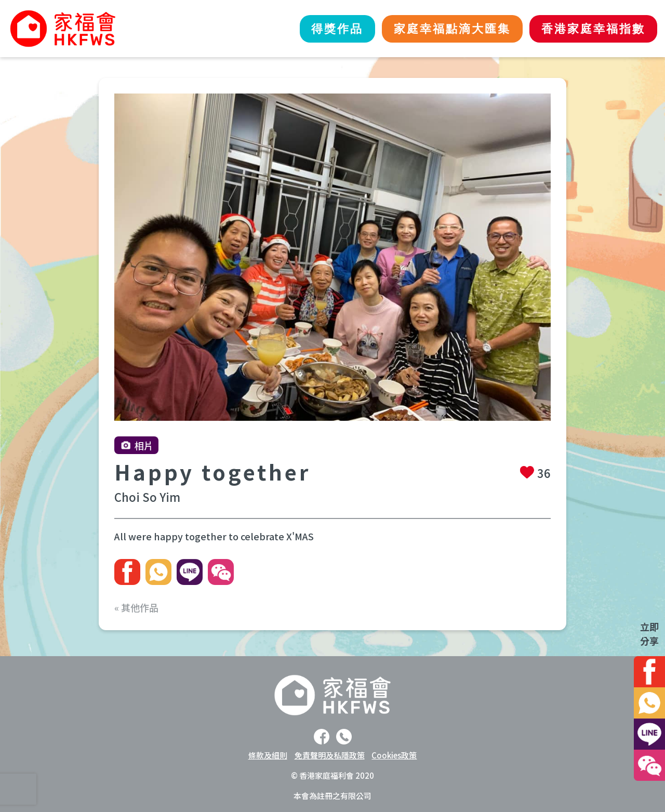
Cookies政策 (394, 755)
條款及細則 (268, 755)
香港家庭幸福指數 (590, 29)
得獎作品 (317, 29)
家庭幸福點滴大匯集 (440, 29)
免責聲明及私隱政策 (330, 755)
